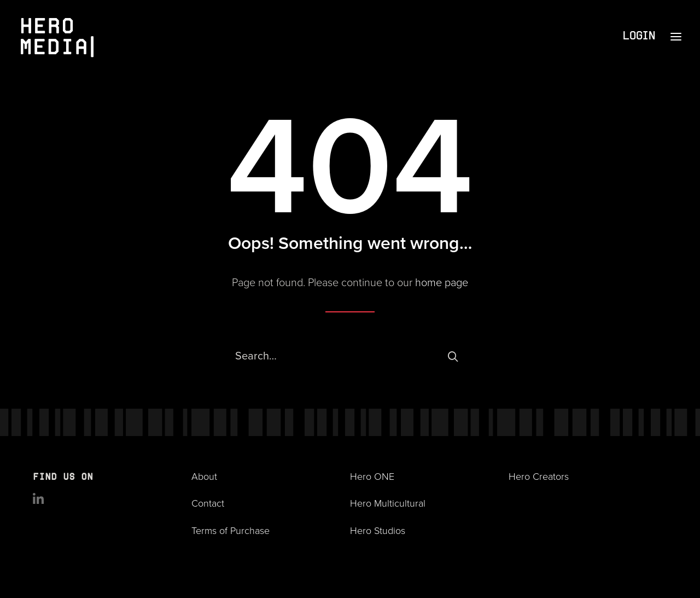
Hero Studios (378, 530)
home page (442, 282)
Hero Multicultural (388, 503)
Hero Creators (539, 476)
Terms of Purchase (231, 530)
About (204, 476)
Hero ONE (372, 476)
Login (638, 36)
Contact (208, 503)
